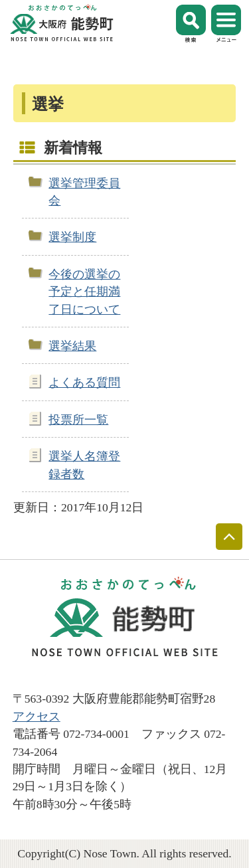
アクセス (37, 717)
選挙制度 (72, 237)
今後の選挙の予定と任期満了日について (84, 292)
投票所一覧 (78, 420)
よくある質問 (84, 383)
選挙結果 (72, 346)
